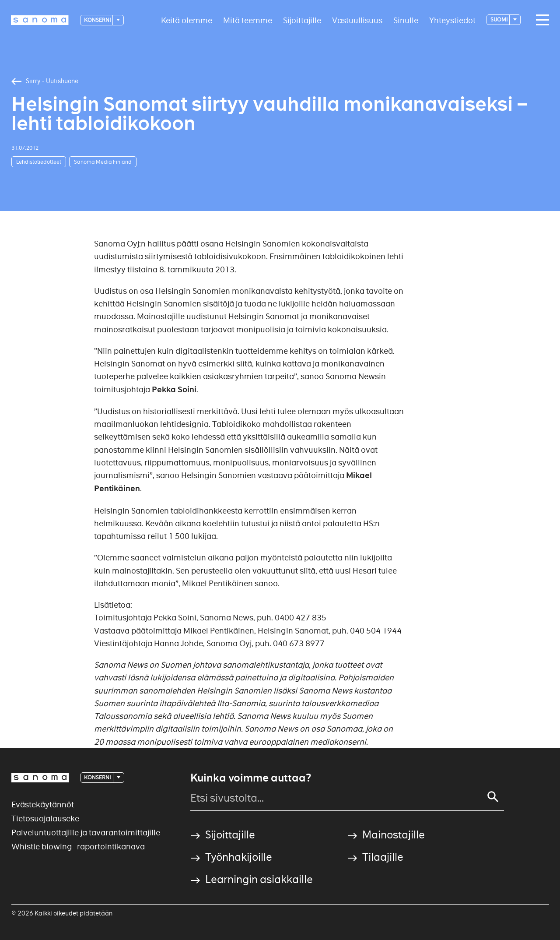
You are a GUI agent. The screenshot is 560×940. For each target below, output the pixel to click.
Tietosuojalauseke (45, 819)
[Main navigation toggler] (540, 20)
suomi (499, 19)
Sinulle (406, 20)
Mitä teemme (248, 20)
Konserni (98, 20)
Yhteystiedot (452, 20)
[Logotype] (40, 20)
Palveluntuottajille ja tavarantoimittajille (86, 833)
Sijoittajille (302, 20)
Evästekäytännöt (43, 804)
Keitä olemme (187, 20)
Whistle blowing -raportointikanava (78, 847)
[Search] (493, 797)
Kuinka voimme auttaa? (251, 778)
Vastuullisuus (357, 20)
